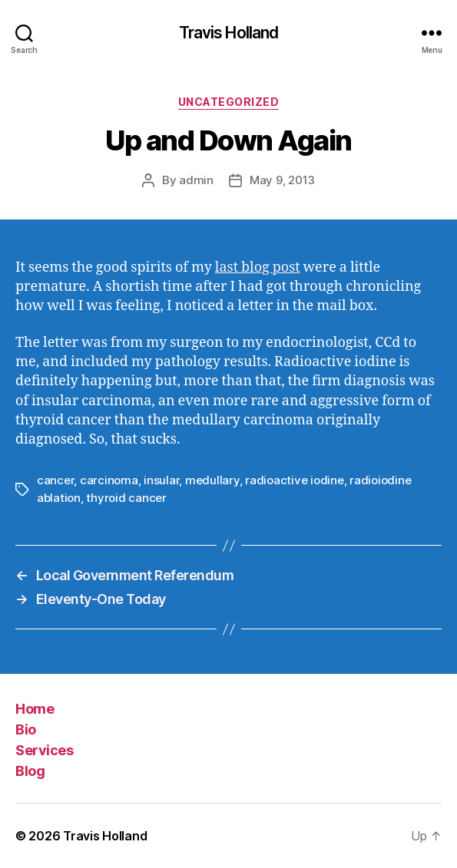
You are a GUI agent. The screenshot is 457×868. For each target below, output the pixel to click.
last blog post (258, 267)
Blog (30, 771)
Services (44, 750)
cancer (55, 480)
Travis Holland (229, 33)
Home (35, 709)
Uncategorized (229, 102)
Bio (26, 729)
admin (196, 180)
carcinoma (109, 480)
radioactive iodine (294, 480)
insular (161, 480)
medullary (212, 480)
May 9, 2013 (282, 180)
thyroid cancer (126, 498)
